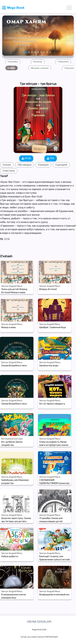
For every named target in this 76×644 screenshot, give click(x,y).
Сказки (7, 165)
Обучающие (25, 165)
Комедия (43, 165)
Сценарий (61, 165)
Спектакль (9, 171)
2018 (7, 239)
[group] (13, 62)
